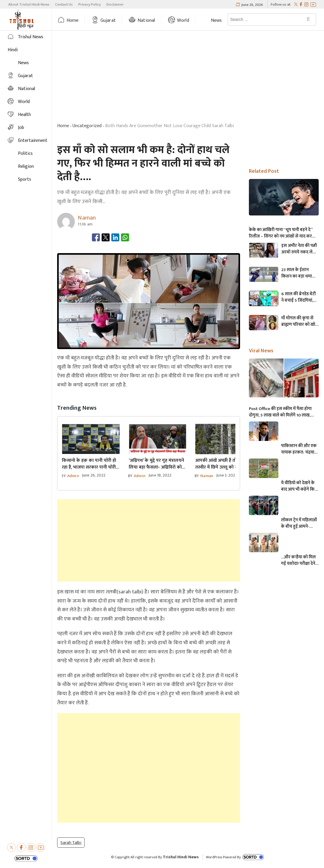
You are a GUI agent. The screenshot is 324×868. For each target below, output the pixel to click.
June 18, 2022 (160, 475)
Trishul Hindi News (181, 857)
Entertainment (33, 141)
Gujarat (108, 20)
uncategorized (87, 126)
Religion (26, 166)
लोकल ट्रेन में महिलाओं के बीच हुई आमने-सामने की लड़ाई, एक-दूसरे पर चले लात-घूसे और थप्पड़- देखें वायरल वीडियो (299, 523)
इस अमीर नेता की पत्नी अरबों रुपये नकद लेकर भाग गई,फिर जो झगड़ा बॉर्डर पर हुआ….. (300, 249)
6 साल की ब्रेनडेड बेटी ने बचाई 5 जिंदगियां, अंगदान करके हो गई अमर (299, 297)
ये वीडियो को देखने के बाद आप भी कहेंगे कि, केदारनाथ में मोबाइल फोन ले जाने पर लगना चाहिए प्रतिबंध (298, 486)
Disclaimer (115, 4)
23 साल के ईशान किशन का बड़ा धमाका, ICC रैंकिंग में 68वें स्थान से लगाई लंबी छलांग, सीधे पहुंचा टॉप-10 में (299, 273)
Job (21, 128)
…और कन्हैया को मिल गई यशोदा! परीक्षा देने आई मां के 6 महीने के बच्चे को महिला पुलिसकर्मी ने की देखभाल (298, 560)
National (146, 20)
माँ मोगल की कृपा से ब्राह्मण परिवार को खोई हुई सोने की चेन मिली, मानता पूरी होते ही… (299, 321)
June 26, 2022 (94, 475)
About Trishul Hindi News (29, 4)
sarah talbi (71, 843)
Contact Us (64, 4)
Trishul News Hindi (25, 43)
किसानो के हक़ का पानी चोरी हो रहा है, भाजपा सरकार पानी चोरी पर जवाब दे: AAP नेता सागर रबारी (89, 464)
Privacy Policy (90, 4)
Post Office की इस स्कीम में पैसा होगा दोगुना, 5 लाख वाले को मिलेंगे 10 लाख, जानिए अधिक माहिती (280, 412)
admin (73, 476)
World (183, 20)
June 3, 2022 (227, 475)
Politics (25, 153)
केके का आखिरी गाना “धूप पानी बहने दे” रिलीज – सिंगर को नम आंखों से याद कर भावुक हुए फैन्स (281, 233)
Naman (207, 476)
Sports (25, 179)
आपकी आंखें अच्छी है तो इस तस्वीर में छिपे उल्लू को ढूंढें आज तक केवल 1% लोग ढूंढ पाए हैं (222, 464)
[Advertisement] (188, 78)
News (216, 20)
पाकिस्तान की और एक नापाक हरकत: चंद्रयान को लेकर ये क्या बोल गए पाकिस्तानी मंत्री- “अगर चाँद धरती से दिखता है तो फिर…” (299, 449)
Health (24, 115)
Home (73, 20)
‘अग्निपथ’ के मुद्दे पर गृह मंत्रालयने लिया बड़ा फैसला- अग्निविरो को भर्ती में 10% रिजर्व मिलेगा (156, 464)
